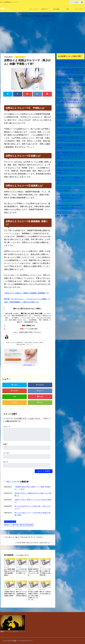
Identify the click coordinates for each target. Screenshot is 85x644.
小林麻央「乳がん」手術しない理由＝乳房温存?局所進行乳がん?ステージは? (71, 187)
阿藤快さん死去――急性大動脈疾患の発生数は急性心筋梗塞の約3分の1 (71, 194)
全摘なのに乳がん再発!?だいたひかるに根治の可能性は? (33, 501)
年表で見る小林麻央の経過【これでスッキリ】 (71, 63)
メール (6, 453)
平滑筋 (17, 525)
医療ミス (9, 525)
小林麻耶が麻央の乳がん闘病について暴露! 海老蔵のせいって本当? (33, 488)
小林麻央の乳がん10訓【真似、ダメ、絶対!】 (70, 136)
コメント (7, 426)
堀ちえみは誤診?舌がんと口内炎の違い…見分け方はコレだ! (32, 507)
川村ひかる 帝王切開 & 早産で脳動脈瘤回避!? (70, 143)
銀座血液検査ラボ (29, 365)
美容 (68, 9)
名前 (6, 444)
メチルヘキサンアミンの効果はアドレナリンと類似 (71, 180)
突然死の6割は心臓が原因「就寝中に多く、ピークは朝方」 (70, 78)
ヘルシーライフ (79, 9)
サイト (6, 462)
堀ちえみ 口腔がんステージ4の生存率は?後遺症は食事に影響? (32, 514)
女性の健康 (56, 9)
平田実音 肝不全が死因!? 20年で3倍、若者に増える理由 (70, 71)
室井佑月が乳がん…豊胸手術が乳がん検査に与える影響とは (33, 494)
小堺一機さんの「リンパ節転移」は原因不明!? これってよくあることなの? (71, 173)
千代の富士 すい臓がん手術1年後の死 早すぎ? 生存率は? (24, 537)
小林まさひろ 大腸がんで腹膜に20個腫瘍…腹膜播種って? (27, 293)
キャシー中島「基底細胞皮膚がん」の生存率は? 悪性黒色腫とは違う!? (71, 100)
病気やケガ (45, 9)
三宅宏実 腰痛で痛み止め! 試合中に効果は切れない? (33, 543)
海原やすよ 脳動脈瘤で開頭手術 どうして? (70, 92)
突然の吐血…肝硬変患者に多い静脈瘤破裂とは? (70, 85)
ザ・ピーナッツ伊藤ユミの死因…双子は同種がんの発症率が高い (70, 122)
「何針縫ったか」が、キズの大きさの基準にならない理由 (71, 158)
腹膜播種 (30, 525)
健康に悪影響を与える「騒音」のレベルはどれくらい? (71, 114)
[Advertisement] (42, 35)
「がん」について (33, 9)
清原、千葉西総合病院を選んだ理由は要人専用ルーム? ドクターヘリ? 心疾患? (71, 151)
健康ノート (5, 8)
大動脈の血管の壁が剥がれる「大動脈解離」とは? (71, 165)
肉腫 (23, 525)
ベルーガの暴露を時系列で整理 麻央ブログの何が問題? (70, 107)
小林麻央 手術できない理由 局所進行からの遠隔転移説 (70, 129)
